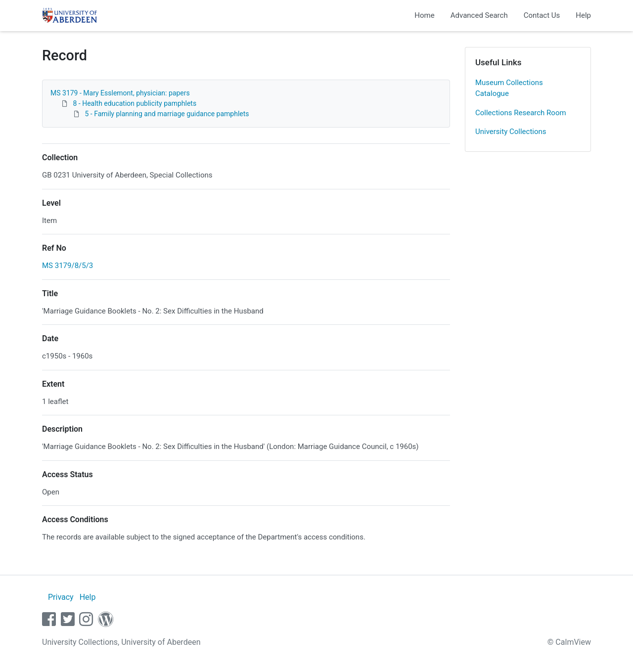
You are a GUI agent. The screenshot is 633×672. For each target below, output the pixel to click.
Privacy (61, 597)
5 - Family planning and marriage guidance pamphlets (167, 114)
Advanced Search (479, 15)
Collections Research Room (521, 113)
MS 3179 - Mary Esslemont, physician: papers (120, 93)
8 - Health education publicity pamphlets (135, 103)
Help (583, 15)
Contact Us (542, 15)
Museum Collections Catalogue (509, 88)
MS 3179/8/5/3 (68, 266)
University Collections (511, 132)
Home (424, 15)
